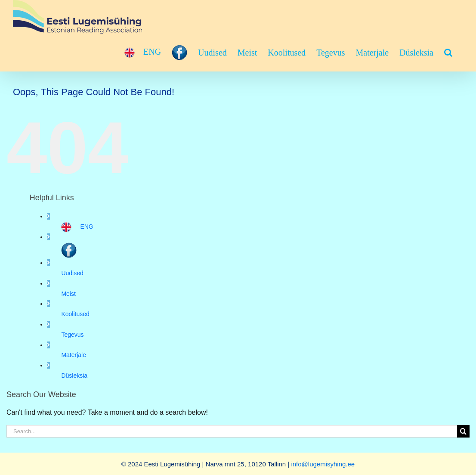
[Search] (463, 431)
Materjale (74, 355)
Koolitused (75, 314)
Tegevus (72, 335)
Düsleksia (74, 376)
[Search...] (232, 431)
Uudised (72, 273)
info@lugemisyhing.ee (323, 464)
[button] (448, 53)
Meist (68, 294)
